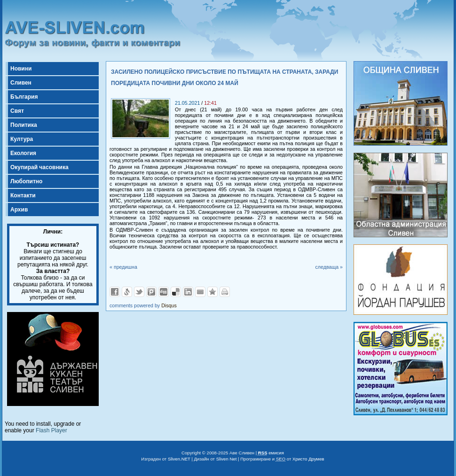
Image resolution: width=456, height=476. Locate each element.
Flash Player (51, 430)
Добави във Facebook (115, 292)
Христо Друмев (308, 459)
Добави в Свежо (127, 292)
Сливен (21, 83)
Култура (22, 139)
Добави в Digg (164, 292)
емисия (271, 453)
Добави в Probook (151, 292)
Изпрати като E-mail (200, 292)
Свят (17, 111)
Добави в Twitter (139, 292)
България (24, 97)
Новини (21, 69)
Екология (23, 153)
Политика (24, 125)
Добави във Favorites (212, 292)
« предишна (123, 267)
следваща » (329, 267)
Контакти (23, 195)
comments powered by (143, 305)
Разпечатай (225, 292)
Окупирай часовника (39, 167)
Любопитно (26, 181)
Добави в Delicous (176, 292)
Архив (19, 210)
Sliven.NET (179, 459)
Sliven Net (227, 459)
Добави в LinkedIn (188, 292)
